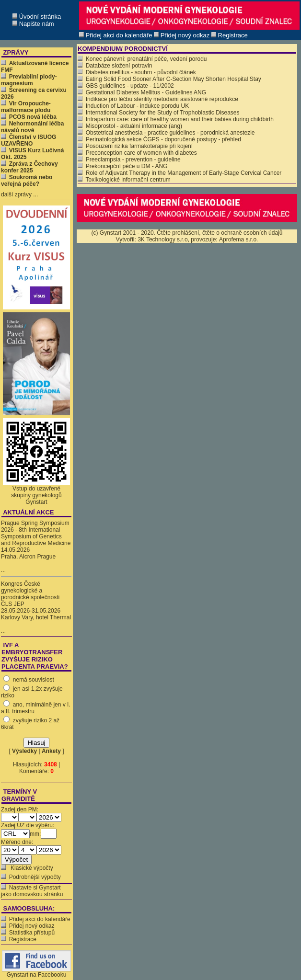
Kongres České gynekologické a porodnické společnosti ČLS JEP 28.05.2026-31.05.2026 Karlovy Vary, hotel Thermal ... (36, 607)
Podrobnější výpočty (35, 877)
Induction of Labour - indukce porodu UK (133, 106)
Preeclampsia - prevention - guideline (129, 160)
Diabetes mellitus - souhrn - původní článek (137, 72)
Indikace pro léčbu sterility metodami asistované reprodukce (158, 99)
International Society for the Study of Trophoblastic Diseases (159, 113)
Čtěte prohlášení (178, 233)
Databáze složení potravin (115, 66)
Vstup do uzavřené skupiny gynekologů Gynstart (36, 495)
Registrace (23, 939)
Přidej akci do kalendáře (40, 919)
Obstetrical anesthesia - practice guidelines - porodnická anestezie (166, 133)
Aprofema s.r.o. (238, 239)
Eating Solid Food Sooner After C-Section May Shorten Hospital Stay (169, 79)
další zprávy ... (19, 194)
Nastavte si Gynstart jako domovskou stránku (32, 891)
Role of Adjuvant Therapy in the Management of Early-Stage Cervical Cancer (179, 173)
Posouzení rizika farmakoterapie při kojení (135, 146)
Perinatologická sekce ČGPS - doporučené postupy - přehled (159, 139)
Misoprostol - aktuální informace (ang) (130, 126)
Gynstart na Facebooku (36, 972)
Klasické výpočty (31, 868)
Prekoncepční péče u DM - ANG (122, 166)
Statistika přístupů (32, 933)
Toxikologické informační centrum (124, 180)
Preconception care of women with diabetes (137, 153)
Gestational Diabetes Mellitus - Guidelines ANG (142, 92)
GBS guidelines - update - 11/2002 (126, 86)
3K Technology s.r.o (163, 239)
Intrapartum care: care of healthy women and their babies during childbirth (176, 119)
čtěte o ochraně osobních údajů (242, 233)
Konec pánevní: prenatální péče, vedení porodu (142, 59)
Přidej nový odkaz (32, 926)
